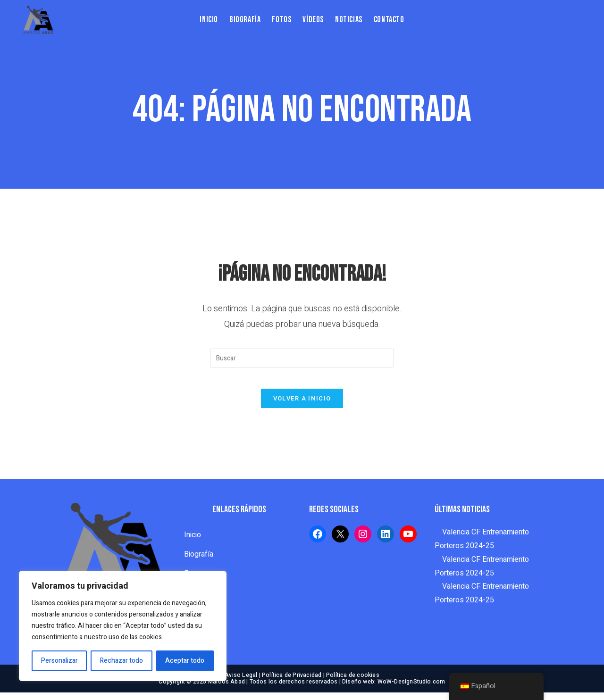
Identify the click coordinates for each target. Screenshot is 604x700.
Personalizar (59, 661)
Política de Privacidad (292, 683)
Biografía (199, 562)
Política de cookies (353, 683)
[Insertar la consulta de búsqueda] (302, 358)
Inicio (193, 542)
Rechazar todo (122, 661)
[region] (123, 626)
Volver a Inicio (302, 406)
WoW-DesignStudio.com (411, 689)
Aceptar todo (185, 661)
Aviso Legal (241, 683)
